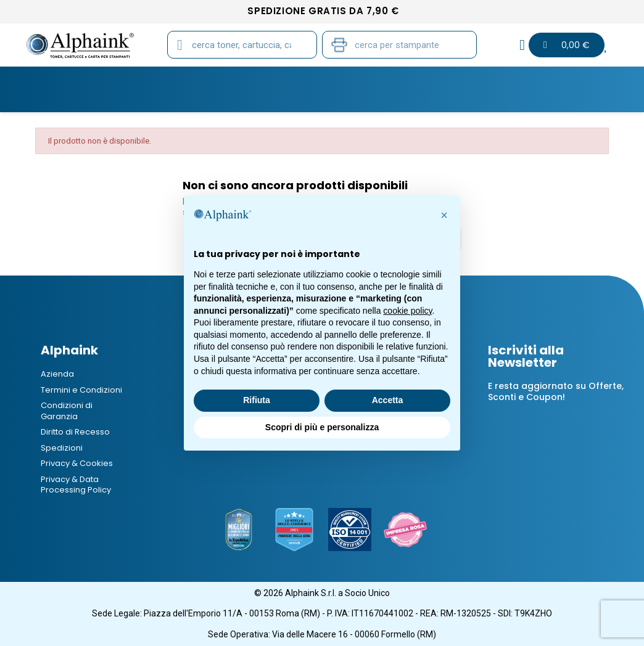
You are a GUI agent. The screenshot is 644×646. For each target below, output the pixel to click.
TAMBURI (188, 81)
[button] (444, 215)
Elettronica (471, 81)
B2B (594, 81)
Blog (322, 97)
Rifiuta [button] (257, 400)
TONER (57, 81)
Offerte (543, 81)
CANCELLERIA (390, 81)
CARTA (248, 81)
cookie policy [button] (407, 311)
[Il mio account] (522, 45)
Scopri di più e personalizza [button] (322, 427)
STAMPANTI (312, 81)
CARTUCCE (120, 81)
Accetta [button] (388, 400)
